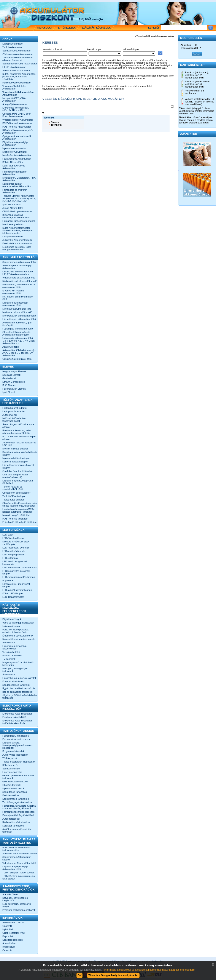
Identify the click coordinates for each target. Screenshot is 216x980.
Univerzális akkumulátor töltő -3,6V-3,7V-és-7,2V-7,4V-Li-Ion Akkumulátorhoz (18, 341)
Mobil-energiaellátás (13, 224)
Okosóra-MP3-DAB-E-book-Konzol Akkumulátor (17, 115)
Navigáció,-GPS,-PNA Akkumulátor (14, 99)
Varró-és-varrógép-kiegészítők (18, 623)
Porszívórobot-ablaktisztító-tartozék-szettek (17, 849)
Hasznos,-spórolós (12, 772)
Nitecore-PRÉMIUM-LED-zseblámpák (16, 543)
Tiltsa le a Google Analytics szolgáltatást (113, 975)
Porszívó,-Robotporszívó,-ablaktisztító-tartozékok (16, 631)
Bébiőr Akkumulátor (13, 162)
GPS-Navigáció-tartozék (15, 782)
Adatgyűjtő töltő (11, 347)
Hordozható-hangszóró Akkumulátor (14, 173)
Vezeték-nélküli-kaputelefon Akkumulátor (18, 93)
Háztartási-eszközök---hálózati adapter (18, 466)
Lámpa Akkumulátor (13, 237)
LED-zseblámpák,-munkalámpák (20, 568)
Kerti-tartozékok (11, 795)
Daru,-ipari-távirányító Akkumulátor (14, 167)
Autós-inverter (10, 415)
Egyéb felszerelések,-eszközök (19, 688)
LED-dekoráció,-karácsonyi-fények (17, 905)
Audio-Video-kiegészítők (15, 755)
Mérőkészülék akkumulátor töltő (19, 316)
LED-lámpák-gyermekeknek (17, 590)
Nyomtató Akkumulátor (14, 148)
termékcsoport (95, 49)
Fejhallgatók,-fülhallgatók (16, 736)
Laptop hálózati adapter (15, 408)
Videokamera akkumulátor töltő (19, 278)
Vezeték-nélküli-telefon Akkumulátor (14, 87)
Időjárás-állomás (11, 626)
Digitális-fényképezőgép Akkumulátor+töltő (15, 868)
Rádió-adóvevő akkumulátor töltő (20, 281)
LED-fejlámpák (10, 558)
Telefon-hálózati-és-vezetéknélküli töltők (13, 488)
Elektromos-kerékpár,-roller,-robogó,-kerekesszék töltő (17, 432)
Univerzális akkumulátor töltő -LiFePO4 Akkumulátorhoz (18, 273)
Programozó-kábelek (13, 751)
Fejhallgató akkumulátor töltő (18, 329)
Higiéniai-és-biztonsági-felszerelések (15, 647)
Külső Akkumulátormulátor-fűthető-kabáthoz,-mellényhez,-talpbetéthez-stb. (19, 230)
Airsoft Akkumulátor (13, 208)
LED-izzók (8, 535)
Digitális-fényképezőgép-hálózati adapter (19, 453)
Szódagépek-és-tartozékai (16, 685)
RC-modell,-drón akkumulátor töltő (18, 298)
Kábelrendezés (10, 765)
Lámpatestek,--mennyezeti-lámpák (17, 585)
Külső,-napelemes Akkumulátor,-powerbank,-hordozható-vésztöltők (19, 77)
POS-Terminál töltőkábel (15, 519)
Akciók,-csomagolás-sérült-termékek (17, 830)
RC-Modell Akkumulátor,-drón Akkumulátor (18, 131)
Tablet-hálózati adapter (14, 496)
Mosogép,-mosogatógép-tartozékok (16, 670)
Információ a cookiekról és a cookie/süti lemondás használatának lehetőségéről (150, 970)
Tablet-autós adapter (13, 500)
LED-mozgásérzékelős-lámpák (19, 577)
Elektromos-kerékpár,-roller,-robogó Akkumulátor (17, 248)
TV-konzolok (9, 659)
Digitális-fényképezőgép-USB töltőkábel (18, 482)
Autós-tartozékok (11, 819)
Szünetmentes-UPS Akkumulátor (20, 64)
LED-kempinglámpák (13, 555)
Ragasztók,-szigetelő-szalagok (18, 639)
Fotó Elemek (9, 385)
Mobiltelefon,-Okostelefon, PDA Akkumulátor (19, 179)
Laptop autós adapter (14, 411)
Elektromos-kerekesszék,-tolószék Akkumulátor (16, 109)
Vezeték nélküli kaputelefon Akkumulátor (155, 36)
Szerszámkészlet (11, 769)
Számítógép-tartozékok (15, 792)
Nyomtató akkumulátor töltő (17, 309)
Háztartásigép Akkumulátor (17, 159)
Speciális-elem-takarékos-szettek (20, 854)
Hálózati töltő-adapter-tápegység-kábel (14, 420)
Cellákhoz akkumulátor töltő (17, 359)
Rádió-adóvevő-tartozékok (16, 822)
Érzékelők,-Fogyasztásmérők (18, 636)
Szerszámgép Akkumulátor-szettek (17, 858)
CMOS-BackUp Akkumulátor (17, 211)
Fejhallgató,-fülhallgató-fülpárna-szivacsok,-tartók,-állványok (19, 807)
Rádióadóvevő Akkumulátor (17, 83)
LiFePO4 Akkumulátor (14, 67)
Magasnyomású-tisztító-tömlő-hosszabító (18, 664)
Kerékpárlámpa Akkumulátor (17, 243)
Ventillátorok (9, 643)
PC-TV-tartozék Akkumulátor (17, 123)
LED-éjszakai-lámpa (13, 538)
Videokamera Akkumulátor (16, 70)
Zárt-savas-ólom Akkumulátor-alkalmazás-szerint (18, 59)
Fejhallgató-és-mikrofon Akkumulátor (15, 191)
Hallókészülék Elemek (14, 389)
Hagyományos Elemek (14, 371)
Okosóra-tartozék (11, 785)
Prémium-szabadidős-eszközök (19, 910)
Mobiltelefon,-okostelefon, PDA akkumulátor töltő (19, 286)
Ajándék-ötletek (11, 894)
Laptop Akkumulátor (13, 44)
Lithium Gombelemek (14, 382)
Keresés (154, 28)
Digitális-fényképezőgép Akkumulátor (15, 144)
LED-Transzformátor (13, 597)
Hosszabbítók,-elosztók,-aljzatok (19, 678)
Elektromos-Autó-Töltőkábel (17, 714)
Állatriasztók (9, 675)
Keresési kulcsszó (52, 49)
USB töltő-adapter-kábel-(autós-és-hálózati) (15, 476)
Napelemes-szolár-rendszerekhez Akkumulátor (17, 185)
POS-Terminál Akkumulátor (17, 127)
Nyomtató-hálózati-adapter (16, 458)
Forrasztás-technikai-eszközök (18, 812)
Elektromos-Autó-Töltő (14, 717)
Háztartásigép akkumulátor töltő (19, 319)
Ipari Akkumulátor (12, 205)
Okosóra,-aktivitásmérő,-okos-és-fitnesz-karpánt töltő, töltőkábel (20, 504)
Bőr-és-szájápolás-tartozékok (18, 692)
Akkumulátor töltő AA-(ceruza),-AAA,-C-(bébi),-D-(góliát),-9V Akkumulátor (19, 353)
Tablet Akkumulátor (12, 47)
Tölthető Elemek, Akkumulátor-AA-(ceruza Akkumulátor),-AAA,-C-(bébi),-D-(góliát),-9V (19, 198)
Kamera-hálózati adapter (15, 462)
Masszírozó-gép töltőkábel (16, 515)
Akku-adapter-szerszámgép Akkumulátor (17, 267)
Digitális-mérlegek (12, 619)
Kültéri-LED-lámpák (13, 593)
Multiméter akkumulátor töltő (17, 312)
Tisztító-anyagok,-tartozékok (17, 802)
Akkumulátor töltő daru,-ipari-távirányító (18, 324)
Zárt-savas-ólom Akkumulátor (18, 54)
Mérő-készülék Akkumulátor (17, 155)
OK (79, 975)
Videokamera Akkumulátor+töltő (19, 863)
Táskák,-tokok (10, 758)
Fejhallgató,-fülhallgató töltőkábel (20, 522)
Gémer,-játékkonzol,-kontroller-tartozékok (19, 777)
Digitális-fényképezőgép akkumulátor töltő (15, 304)
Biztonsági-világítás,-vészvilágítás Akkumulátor (16, 216)
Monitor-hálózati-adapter (15, 449)
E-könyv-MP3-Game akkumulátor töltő (13, 292)
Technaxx (56, 125)
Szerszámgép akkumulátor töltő (19, 262)
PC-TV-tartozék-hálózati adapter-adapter (20, 438)
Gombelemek (9, 378)
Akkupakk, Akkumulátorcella (17, 240)
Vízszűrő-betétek (11, 652)
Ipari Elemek (9, 392)
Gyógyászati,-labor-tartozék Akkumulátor (17, 137)
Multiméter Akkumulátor (15, 152)
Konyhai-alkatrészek (13, 681)
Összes (55, 122)
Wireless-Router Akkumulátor (18, 120)
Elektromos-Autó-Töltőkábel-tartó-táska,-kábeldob (17, 722)
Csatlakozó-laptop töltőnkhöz (18, 471)
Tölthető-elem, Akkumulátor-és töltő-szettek (18, 877)
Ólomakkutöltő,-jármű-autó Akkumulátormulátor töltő (16, 333)
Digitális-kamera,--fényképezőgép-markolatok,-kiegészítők (17, 745)
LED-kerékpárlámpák (13, 551)
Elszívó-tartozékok (12, 655)
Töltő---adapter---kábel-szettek (18, 873)
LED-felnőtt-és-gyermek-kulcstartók (15, 563)
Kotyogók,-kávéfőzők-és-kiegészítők (15, 899)
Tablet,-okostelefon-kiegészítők (19, 762)
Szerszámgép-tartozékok (16, 799)
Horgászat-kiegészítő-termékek (19, 221)
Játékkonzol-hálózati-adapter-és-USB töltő (20, 444)
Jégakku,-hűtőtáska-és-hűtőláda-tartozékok (20, 697)
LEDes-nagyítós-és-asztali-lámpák (17, 572)
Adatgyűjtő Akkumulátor (15, 104)
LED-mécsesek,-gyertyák (16, 548)
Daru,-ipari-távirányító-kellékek (18, 815)
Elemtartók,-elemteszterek (16, 739)
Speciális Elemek (11, 375)
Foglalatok (8, 580)
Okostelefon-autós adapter (16, 493)
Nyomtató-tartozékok (13, 788)
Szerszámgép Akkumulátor (17, 51)
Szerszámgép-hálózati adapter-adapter (19, 426)
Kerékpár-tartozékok (13, 826)
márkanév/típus (131, 49)
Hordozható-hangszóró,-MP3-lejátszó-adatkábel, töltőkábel (18, 510)
